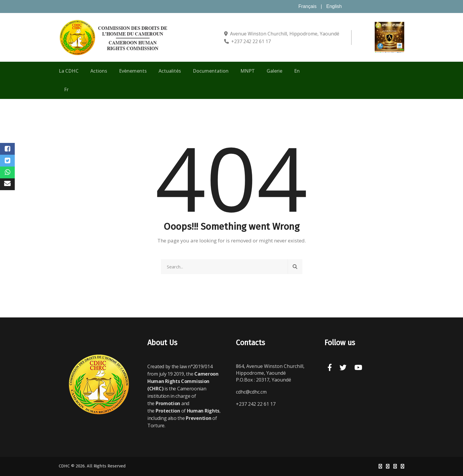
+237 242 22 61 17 (251, 41)
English (334, 6)
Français (308, 6)
